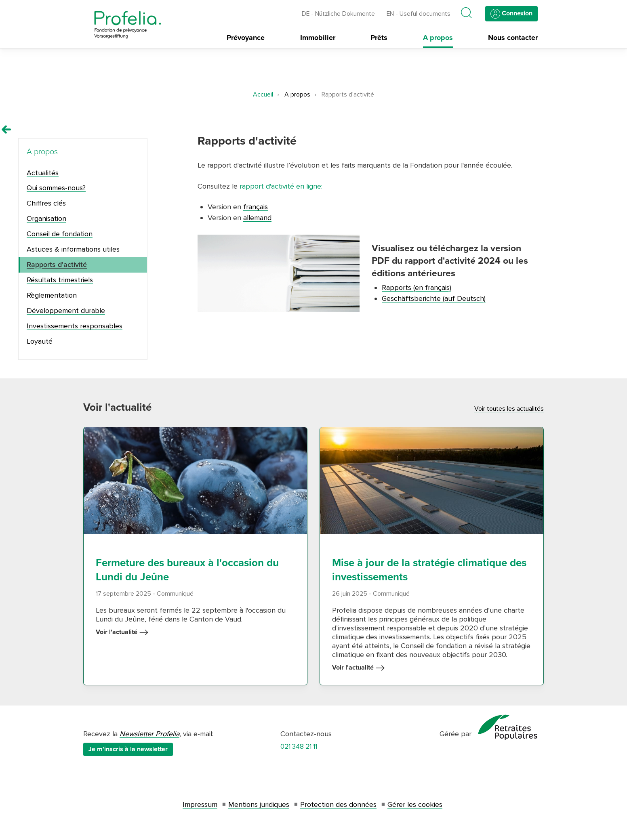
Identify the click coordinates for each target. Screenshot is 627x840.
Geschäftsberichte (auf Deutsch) (434, 298)
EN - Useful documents (419, 14)
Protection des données (338, 804)
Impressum (200, 804)
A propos (438, 38)
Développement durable (66, 311)
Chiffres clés (46, 203)
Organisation (46, 218)
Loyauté (40, 341)
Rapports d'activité (57, 265)
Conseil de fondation (60, 234)
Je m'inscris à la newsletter (128, 749)
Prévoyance (246, 38)
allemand (257, 218)
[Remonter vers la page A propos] (6, 130)
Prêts (379, 38)
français (256, 207)
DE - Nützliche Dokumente (338, 14)
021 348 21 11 (299, 747)
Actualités (43, 173)
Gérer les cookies (415, 804)
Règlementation (52, 295)
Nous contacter (513, 38)
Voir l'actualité (122, 632)
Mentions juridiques (259, 804)
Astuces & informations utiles (73, 249)
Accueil (263, 94)
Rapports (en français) (417, 288)
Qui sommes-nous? (56, 188)
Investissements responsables (75, 326)
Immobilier (318, 38)
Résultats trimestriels (60, 280)
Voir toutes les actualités (509, 409)
